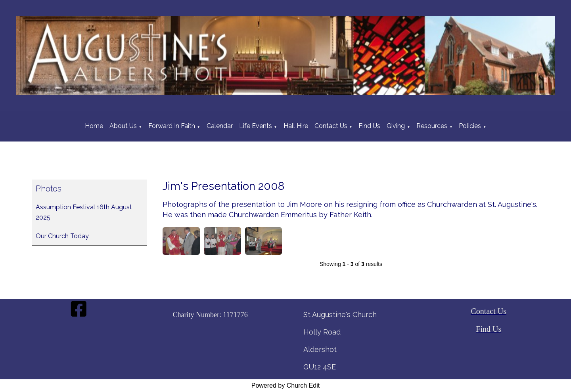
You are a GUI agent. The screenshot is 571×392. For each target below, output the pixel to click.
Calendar (220, 126)
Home (94, 126)
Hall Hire (296, 126)
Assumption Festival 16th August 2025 (84, 212)
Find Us (369, 126)
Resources (432, 126)
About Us (123, 126)
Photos (49, 189)
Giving (396, 126)
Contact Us (331, 126)
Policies (470, 126)
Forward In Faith (172, 126)
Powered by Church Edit (286, 385)
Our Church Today (62, 236)
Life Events (256, 126)
